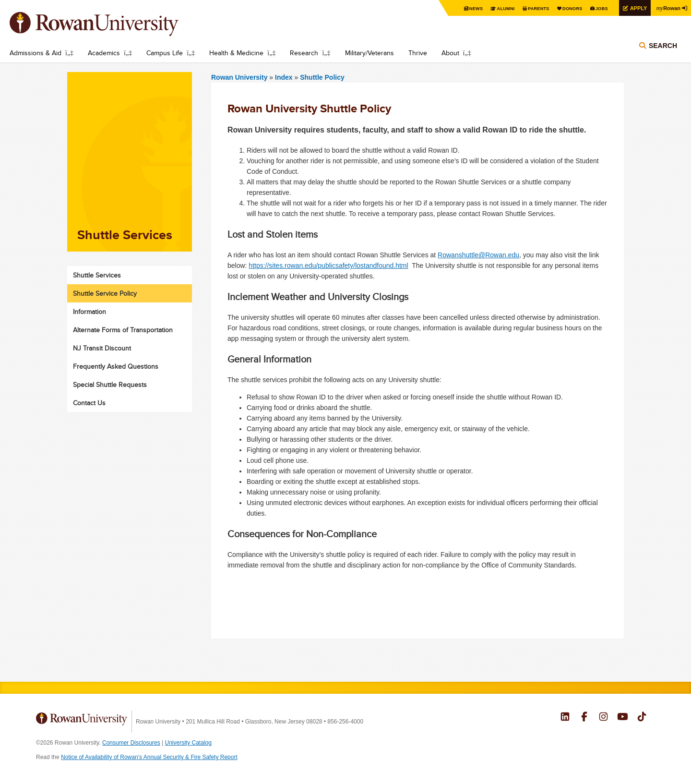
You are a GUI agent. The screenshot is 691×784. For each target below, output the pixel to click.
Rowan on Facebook (584, 718)
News (463, 8)
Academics (104, 53)
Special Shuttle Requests (110, 385)
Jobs (596, 8)
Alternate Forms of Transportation (123, 330)
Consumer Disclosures (131, 743)
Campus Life (165, 53)
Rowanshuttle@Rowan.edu (478, 255)
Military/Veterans (369, 53)
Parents (529, 8)
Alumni (494, 8)
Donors (565, 8)
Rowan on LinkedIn (565, 718)
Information (89, 312)
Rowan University (108, 24)
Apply (634, 8)
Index (285, 77)
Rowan (667, 8)
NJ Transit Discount (102, 348)
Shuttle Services (97, 275)
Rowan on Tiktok (642, 718)
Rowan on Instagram (603, 718)
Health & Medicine (236, 53)
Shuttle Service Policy (105, 293)
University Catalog (188, 743)
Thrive (418, 53)
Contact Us (89, 403)
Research (304, 53)
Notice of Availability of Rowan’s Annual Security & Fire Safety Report (149, 757)
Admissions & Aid (36, 53)
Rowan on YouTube (623, 718)
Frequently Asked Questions (116, 366)
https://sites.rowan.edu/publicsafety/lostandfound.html (328, 265)
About (450, 53)
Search (663, 49)
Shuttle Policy (322, 77)
